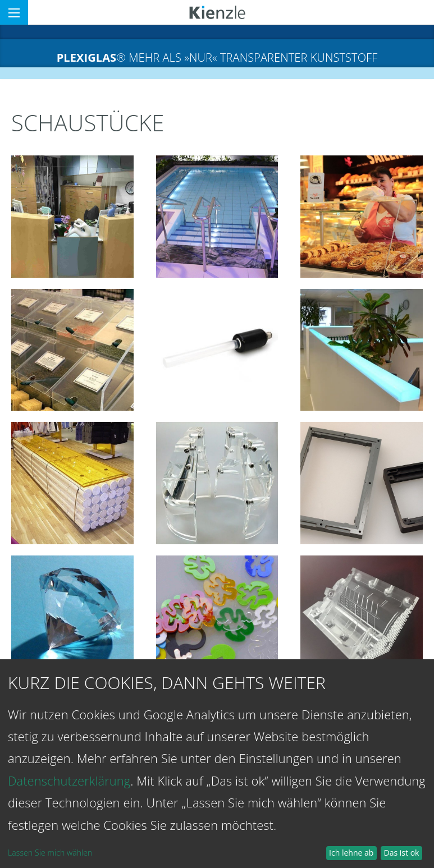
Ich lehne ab (351, 853)
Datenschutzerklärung (69, 781)
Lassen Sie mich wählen (50, 853)
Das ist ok (402, 853)
